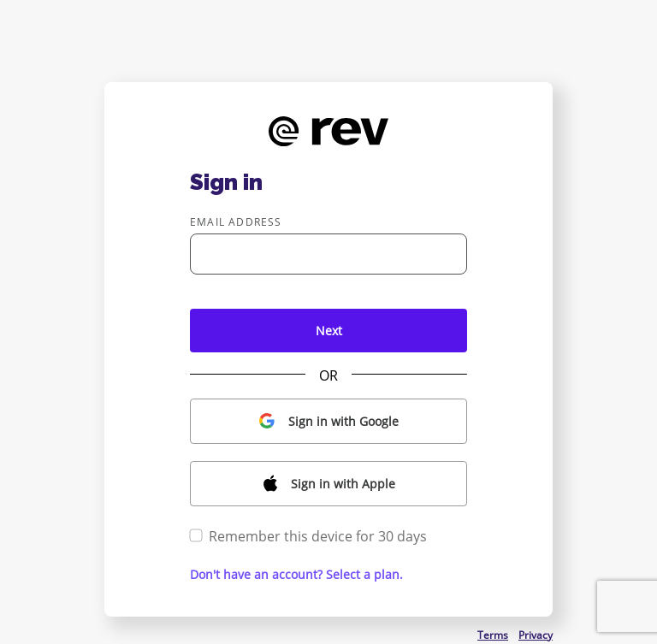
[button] (328, 421)
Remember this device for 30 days (308, 536)
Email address (236, 222)
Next (329, 331)
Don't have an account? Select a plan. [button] (296, 574)
